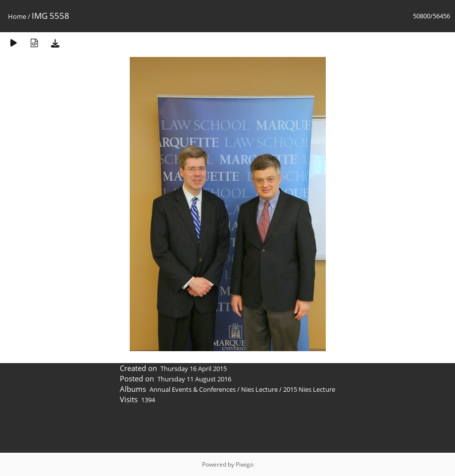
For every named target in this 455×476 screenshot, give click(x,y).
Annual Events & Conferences (193, 389)
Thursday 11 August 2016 (194, 379)
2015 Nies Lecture (309, 389)
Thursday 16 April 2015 (194, 369)
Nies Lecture (259, 389)
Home (17, 16)
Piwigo (245, 464)
